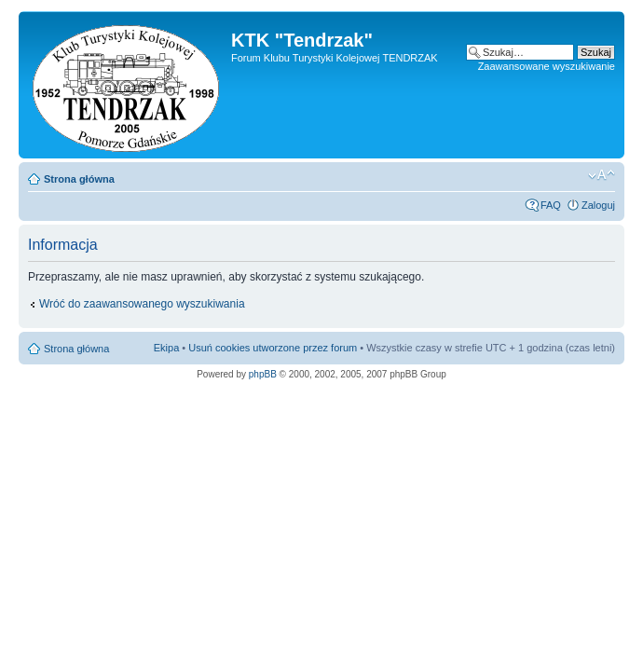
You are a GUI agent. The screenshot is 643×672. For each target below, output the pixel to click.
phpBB (263, 374)
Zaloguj (598, 205)
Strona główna (79, 179)
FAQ (551, 205)
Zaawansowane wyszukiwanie (547, 66)
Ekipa (167, 348)
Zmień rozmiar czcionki (602, 175)
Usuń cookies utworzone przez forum (273, 348)
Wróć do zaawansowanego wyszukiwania (142, 304)
